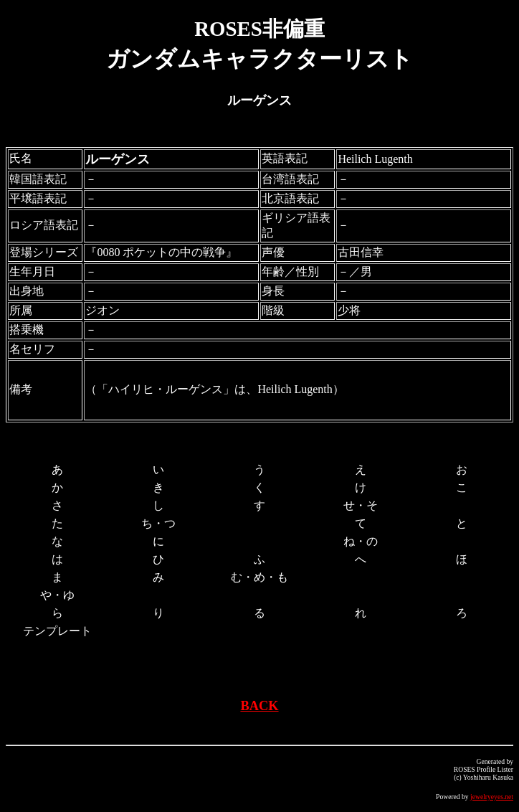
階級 (273, 310)
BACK (259, 706)
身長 (273, 291)
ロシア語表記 (44, 225)
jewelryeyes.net (492, 797)
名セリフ (32, 349)
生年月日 (32, 272)
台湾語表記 (290, 179)
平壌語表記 (38, 198)
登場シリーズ (44, 252)
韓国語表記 (38, 179)
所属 (21, 310)
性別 (308, 272)
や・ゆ (57, 595)
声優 (273, 252)
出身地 (27, 291)
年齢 (273, 272)
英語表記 (285, 158)
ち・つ (158, 523)
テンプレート (57, 631)
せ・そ (361, 505)
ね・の (361, 541)
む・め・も (259, 577)
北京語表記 (290, 198)
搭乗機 (27, 330)
